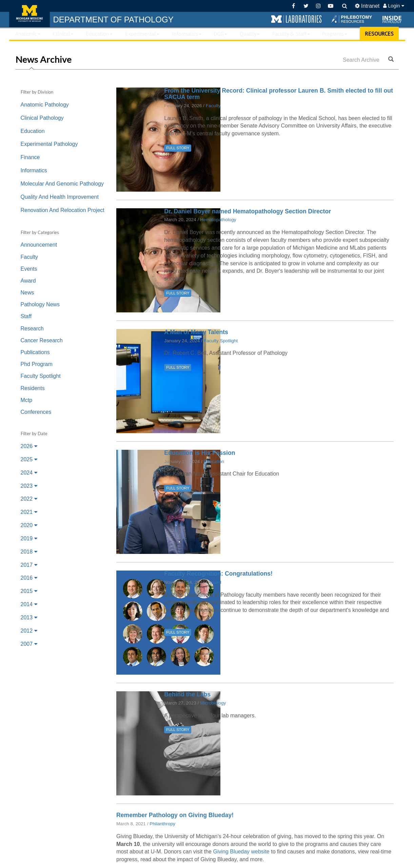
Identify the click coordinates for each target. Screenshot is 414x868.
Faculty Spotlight (41, 376)
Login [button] (393, 6)
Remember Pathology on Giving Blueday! (175, 815)
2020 (29, 525)
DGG (220, 34)
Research (32, 329)
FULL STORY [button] (178, 148)
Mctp (27, 400)
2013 (29, 618)
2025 (29, 459)
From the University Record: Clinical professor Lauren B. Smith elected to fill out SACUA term (279, 94)
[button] (296, 19)
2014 (29, 604)
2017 (29, 565)
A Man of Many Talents (196, 332)
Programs (335, 34)
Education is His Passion (200, 453)
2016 (29, 578)
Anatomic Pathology (45, 105)
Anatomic (28, 34)
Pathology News (40, 304)
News (27, 293)
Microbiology (213, 703)
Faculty (29, 257)
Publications (35, 352)
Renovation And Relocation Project (63, 210)
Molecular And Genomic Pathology (62, 184)
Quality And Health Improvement (60, 197)
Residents (33, 388)
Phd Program (37, 364)
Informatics (187, 34)
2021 (29, 512)
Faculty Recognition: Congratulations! (218, 574)
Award (28, 281)
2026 (29, 446)
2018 (29, 552)
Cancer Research (42, 340)
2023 (29, 486)
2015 (29, 591)
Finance (30, 157)
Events (29, 269)
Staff (26, 316)
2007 (29, 644)
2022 (29, 499)
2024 (29, 473)
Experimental (142, 34)
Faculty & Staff (291, 34)
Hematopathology (218, 220)
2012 (29, 631)
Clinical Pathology (42, 118)
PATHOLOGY (113, 20)
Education (99, 34)
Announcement (39, 245)
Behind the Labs (187, 694)
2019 (29, 538)
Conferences (36, 412)
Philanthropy (162, 824)
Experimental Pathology (49, 144)
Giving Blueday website (241, 852)
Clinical (63, 34)
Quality (250, 34)
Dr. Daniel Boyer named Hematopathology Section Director (248, 211)
